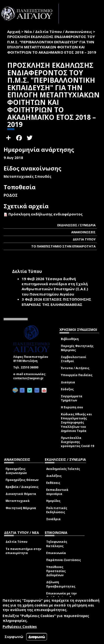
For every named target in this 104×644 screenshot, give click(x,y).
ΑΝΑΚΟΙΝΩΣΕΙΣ (83, 232)
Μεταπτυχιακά (18, 501)
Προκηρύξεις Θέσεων (22, 480)
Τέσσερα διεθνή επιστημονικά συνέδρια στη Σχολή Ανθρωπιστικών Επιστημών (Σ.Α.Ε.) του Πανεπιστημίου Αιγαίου (55, 286)
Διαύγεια (68, 382)
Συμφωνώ (14, 637)
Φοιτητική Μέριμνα (21, 508)
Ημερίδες (53, 501)
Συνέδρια (53, 519)
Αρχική (14, 32)
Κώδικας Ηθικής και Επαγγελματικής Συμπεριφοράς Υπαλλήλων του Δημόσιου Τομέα (76, 423)
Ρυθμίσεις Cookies (20, 626)
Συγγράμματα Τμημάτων (72, 398)
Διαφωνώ (37, 637)
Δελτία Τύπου (16, 542)
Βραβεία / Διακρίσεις (22, 487)
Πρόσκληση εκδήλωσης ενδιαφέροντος (45, 214)
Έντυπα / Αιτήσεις (75, 368)
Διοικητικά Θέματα (21, 494)
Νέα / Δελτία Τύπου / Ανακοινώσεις (58, 32)
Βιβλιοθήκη (70, 339)
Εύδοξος (67, 389)
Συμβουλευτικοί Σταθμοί (74, 359)
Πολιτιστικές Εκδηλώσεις (57, 510)
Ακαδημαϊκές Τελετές (63, 469)
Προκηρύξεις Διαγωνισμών (16, 471)
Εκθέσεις (53, 483)
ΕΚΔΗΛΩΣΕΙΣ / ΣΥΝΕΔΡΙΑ (76, 225)
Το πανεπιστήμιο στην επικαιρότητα (23, 551)
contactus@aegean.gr (30, 378)
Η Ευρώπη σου (72, 407)
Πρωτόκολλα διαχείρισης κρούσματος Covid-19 (78, 442)
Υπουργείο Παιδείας (77, 375)
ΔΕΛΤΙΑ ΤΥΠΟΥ (84, 239)
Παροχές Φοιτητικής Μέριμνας (77, 348)
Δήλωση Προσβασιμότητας (61, 584)
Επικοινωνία (56, 553)
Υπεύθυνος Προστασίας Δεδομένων (56, 571)
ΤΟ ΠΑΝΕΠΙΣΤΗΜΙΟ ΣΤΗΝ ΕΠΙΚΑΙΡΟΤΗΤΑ (63, 246)
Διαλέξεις (54, 476)
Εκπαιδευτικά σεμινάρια (57, 492)
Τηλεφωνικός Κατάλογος (57, 544)
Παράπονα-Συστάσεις (64, 560)
